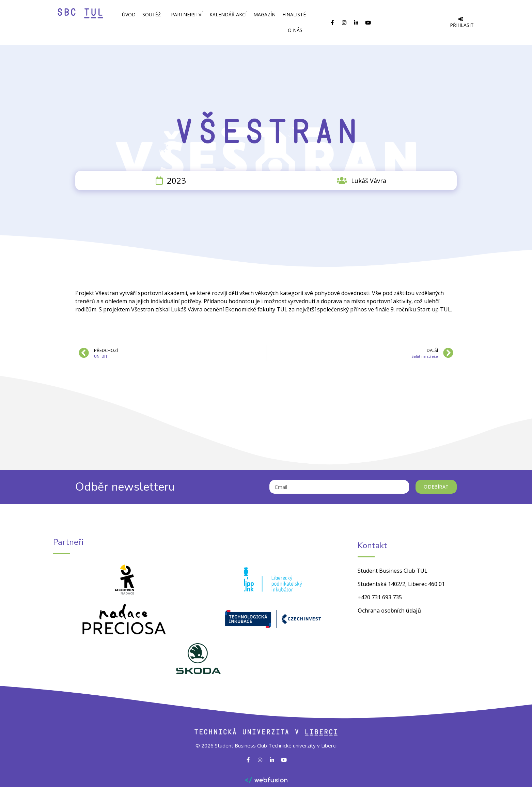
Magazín (264, 14)
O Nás (297, 30)
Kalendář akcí (228, 14)
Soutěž (153, 15)
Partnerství (187, 14)
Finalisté (294, 14)
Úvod (129, 14)
